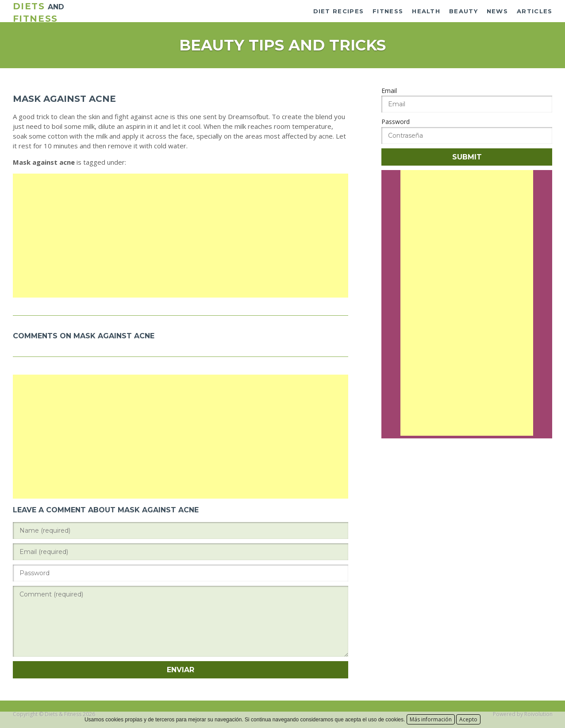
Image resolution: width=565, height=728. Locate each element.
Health (426, 11)
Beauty (463, 11)
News (497, 11)
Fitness (388, 11)
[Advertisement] (181, 236)
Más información (431, 719)
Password (396, 122)
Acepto (468, 719)
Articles (534, 11)
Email (389, 91)
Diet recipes (339, 11)
